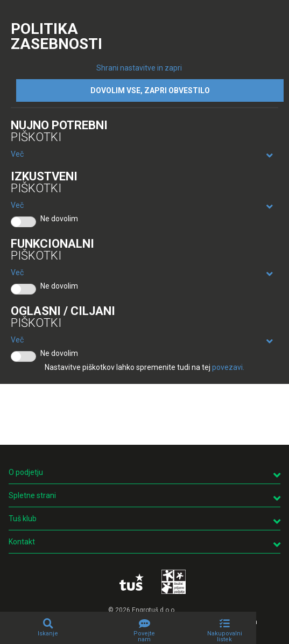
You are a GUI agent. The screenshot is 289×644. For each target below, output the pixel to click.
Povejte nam (144, 636)
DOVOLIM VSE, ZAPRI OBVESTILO (150, 90)
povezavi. (228, 367)
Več (17, 154)
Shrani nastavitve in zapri (139, 68)
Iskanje (48, 633)
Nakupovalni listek (225, 636)
